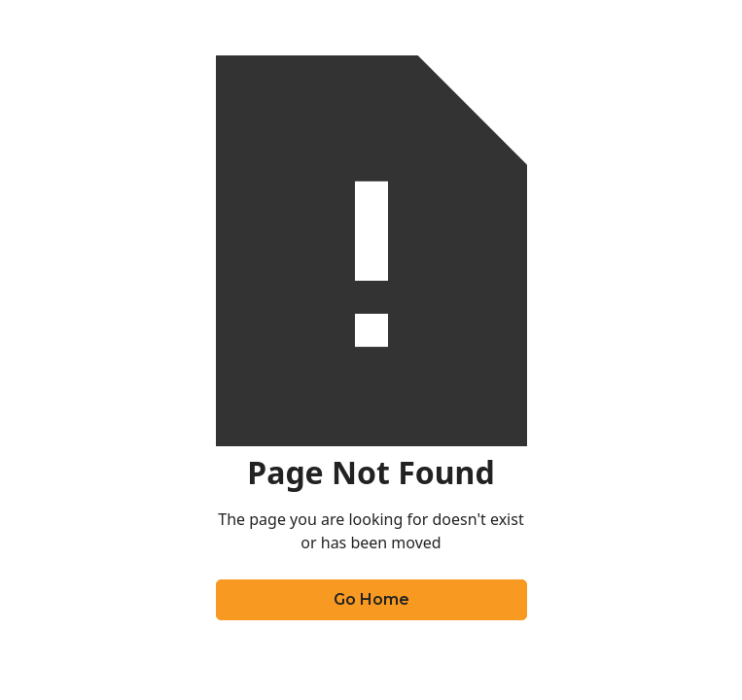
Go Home (371, 599)
